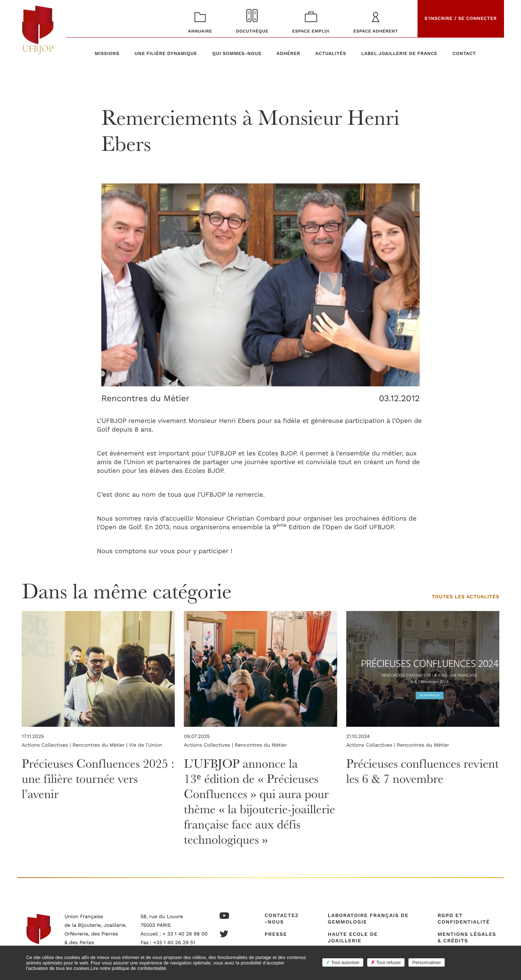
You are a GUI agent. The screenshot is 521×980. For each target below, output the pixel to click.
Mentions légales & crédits (467, 938)
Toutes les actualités (465, 597)
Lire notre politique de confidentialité (128, 968)
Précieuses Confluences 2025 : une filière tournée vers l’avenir (88, 779)
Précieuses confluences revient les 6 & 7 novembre (417, 771)
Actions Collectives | (47, 745)
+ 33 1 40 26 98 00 (185, 934)
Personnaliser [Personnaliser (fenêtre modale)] (427, 962)
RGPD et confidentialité (463, 919)
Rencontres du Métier (146, 398)
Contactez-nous (281, 919)
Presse (276, 934)
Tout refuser (386, 962)
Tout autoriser (343, 962)
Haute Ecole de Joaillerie (353, 938)
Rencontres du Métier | (101, 745)
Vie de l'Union (145, 745)
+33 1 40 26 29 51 (174, 943)
